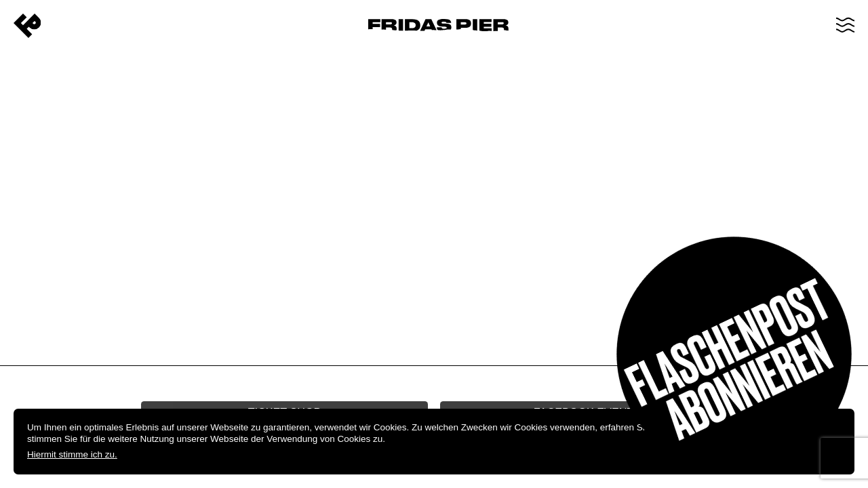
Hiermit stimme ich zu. (72, 454)
